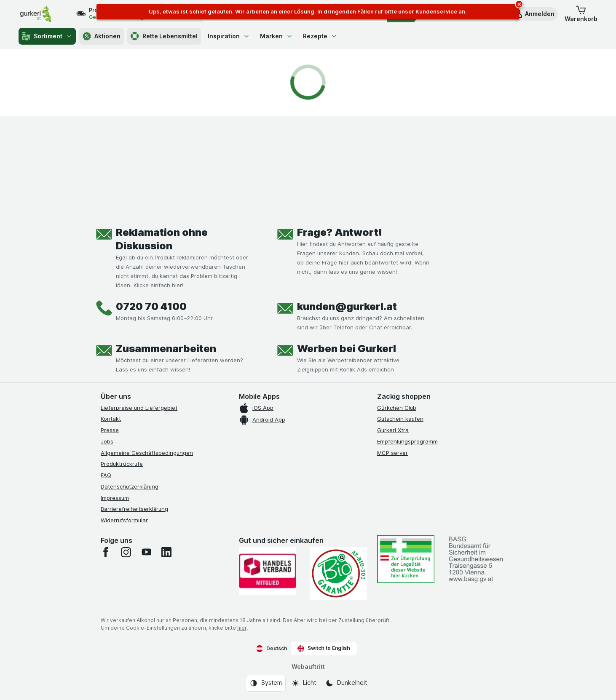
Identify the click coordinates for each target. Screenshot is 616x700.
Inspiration (229, 36)
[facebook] (106, 552)
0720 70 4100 (151, 306)
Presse (110, 430)
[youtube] (146, 552)
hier (242, 628)
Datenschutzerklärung (130, 486)
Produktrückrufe (122, 464)
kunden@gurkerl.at (347, 306)
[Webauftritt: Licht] (304, 683)
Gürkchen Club (397, 408)
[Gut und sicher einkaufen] (338, 573)
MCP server (392, 453)
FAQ (106, 475)
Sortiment (47, 36)
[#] (406, 559)
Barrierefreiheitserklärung (134, 509)
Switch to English (324, 648)
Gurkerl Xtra (393, 430)
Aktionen (102, 36)
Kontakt (111, 419)
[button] (534, 14)
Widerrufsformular (124, 520)
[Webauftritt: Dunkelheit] (346, 683)
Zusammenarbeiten (166, 349)
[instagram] (126, 552)
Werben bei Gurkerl (347, 349)
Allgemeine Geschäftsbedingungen (147, 453)
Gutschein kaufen (400, 419)
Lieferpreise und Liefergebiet (139, 408)
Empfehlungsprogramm (407, 441)
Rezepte (320, 36)
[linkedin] (166, 552)
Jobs (107, 441)
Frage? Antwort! (340, 232)
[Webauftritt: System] (266, 683)
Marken (276, 36)
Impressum (115, 498)
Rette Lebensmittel (164, 36)
